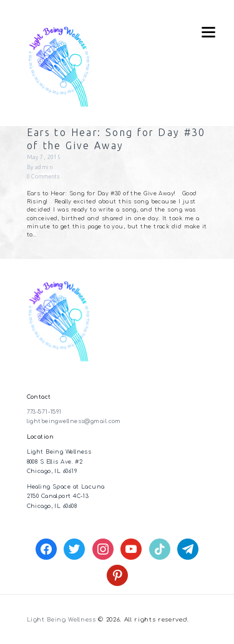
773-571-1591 (44, 412)
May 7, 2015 (44, 157)
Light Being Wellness (61, 620)
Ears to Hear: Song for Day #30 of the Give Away (116, 139)
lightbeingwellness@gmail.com (74, 421)
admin (44, 167)
